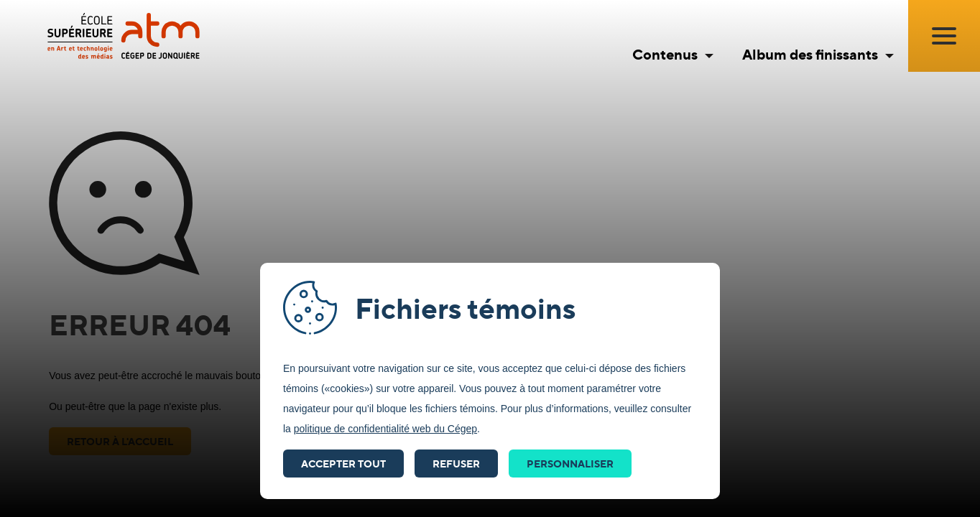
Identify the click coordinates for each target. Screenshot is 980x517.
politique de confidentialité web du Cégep (385, 429)
